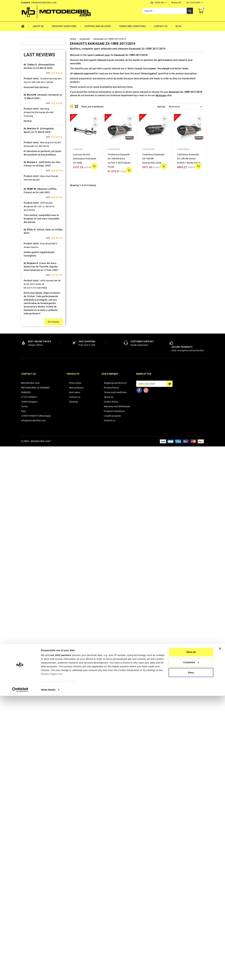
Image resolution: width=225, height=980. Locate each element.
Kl (29, 313)
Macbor (32, 357)
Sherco (31, 471)
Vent (30, 543)
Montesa (32, 378)
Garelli (31, 231)
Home (25, 26)
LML (30, 346)
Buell (30, 149)
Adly (30, 72)
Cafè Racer (34, 154)
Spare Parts (34, 482)
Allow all (191, 936)
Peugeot (32, 417)
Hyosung (32, 285)
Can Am (32, 165)
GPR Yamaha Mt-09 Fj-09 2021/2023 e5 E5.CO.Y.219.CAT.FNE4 (42, 818)
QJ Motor (33, 444)
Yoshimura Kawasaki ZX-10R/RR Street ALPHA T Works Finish (189, 159)
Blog (179, 26)
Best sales (75, 926)
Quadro (32, 450)
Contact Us (161, 26)
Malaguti (32, 362)
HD (29, 253)
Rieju (30, 455)
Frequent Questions (64, 26)
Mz (29, 400)
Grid (72, 106)
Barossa (32, 116)
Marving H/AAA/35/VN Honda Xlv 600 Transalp (39, 646)
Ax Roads (33, 105)
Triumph (32, 526)
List (77, 106)
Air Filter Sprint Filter (39, 83)
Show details (48, 974)
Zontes (31, 559)
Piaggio (32, 428)
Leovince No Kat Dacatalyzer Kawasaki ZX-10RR (85, 159)
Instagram (146, 924)
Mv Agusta (33, 395)
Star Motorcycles (37, 488)
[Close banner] (220, 933)
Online (31, 406)
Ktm (30, 324)
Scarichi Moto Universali (41, 466)
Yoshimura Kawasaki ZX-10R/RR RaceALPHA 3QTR (153, 159)
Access (31, 66)
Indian (31, 291)
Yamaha (32, 554)
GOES (31, 247)
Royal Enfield (35, 461)
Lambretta (33, 335)
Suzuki (31, 493)
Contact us (28, 908)
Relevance (186, 107)
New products (76, 922)
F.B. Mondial (34, 220)
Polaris (32, 433)
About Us (38, 26)
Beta (30, 132)
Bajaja (31, 110)
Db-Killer (32, 192)
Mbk (30, 367)
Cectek (31, 170)
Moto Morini (34, 389)
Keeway (32, 307)
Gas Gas (32, 236)
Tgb (30, 510)
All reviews (53, 856)
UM (29, 537)
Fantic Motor (35, 225)
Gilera (31, 242)
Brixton (31, 143)
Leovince (78, 149)
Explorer (32, 214)
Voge (30, 548)
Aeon (30, 77)
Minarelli (32, 373)
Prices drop (75, 917)
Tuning (31, 532)
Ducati (31, 209)
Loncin (31, 351)
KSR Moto (33, 318)
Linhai (31, 340)
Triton (31, 521)
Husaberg (33, 274)
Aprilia (31, 94)
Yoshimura (114, 149)
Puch (30, 439)
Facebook (139, 924)
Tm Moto (32, 515)
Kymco (31, 329)
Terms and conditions (132, 26)
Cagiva (31, 160)
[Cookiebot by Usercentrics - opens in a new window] (20, 974)
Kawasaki (33, 302)
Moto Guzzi (34, 384)
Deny (191, 957)
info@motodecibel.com (44, 3)
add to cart (94, 166)
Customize (191, 947)
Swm (30, 499)
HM (29, 258)
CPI (29, 181)
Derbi (30, 198)
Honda (31, 263)
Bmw (30, 138)
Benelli (31, 127)
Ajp (29, 88)
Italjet (31, 296)
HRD (30, 269)
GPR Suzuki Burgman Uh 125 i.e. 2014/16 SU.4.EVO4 (39, 741)
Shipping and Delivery (98, 26)
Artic (30, 99)
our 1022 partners (61, 939)
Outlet (31, 411)
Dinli (30, 203)
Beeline (32, 121)
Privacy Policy (111, 922)
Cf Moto (32, 176)
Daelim (31, 187)
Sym (30, 504)
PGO (30, 422)
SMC (30, 477)
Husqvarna (33, 280)
